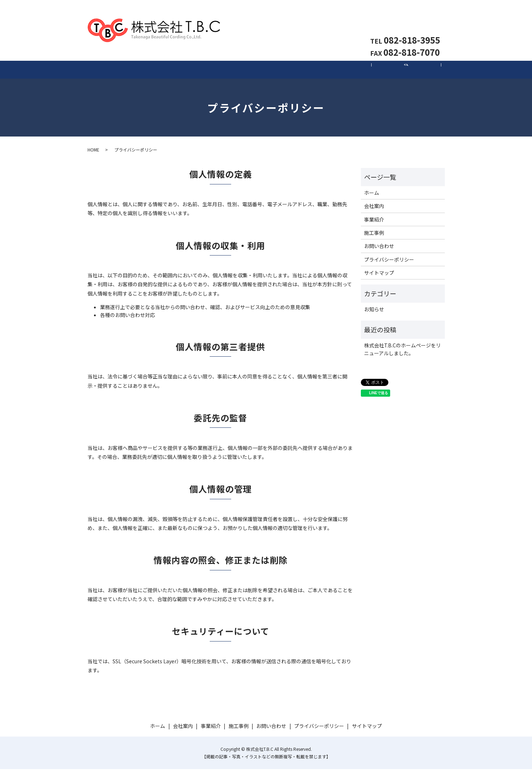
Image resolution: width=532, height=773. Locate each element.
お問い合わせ (413, 23)
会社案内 (196, 71)
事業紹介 (266, 71)
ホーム (126, 71)
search (410, 75)
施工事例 (336, 71)
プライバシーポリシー (389, 263)
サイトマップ (379, 277)
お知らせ (374, 313)
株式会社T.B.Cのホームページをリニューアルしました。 (402, 353)
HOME (93, 154)
